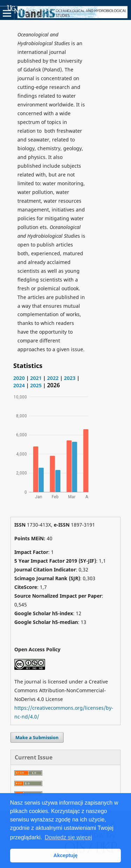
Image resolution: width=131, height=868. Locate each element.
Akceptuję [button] (65, 855)
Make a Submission (37, 737)
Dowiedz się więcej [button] (68, 837)
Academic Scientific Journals (48, 9)
